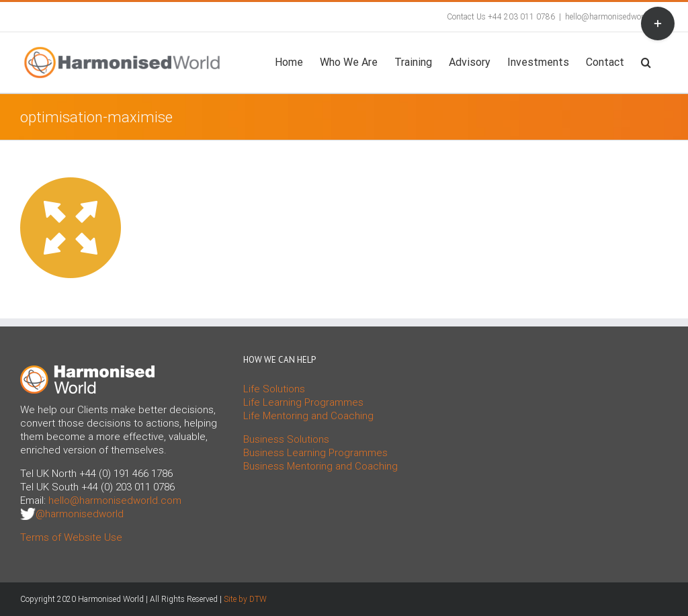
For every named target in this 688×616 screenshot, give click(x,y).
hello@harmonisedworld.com (616, 17)
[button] (646, 61)
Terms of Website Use (71, 537)
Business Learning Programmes (315, 453)
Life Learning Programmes (303, 402)
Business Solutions (286, 439)
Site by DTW (245, 599)
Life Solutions (274, 389)
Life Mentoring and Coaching (308, 416)
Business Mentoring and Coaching (320, 466)
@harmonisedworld (80, 514)
